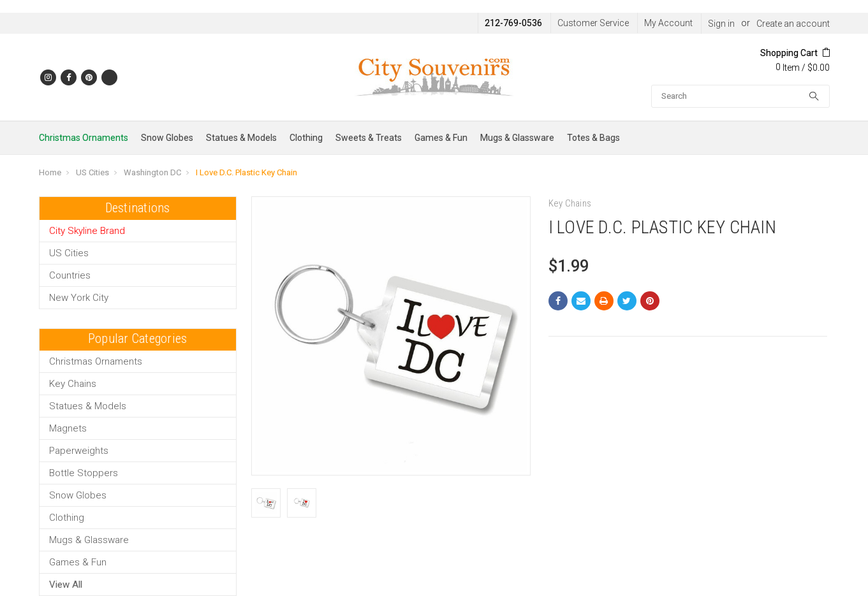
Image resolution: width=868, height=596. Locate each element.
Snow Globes (167, 138)
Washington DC (152, 172)
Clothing (306, 138)
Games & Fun (441, 138)
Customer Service (593, 23)
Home (50, 172)
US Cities (92, 172)
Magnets (68, 428)
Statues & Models (241, 138)
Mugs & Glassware (517, 138)
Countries (70, 275)
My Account (668, 23)
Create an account (793, 24)
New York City (79, 298)
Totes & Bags (593, 138)
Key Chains (73, 384)
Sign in (721, 24)
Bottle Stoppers (84, 473)
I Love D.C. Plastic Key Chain (246, 172)
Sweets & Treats (369, 138)
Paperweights (79, 451)
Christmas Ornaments (84, 138)
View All (66, 585)
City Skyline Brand (87, 231)
